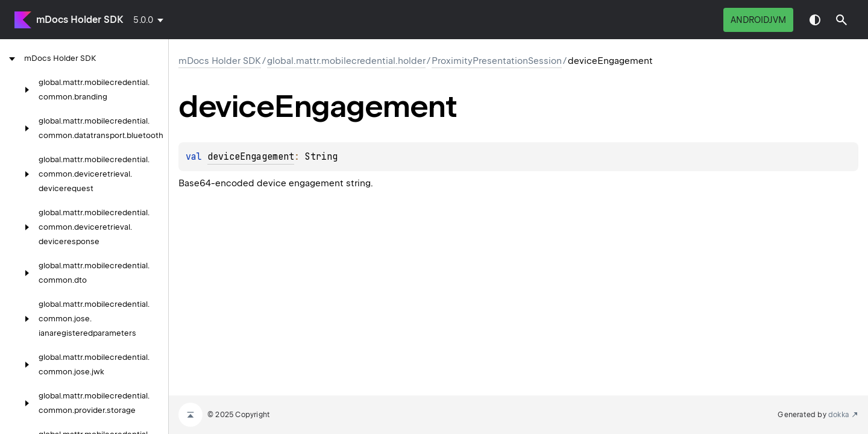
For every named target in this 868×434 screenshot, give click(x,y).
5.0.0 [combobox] (143, 20)
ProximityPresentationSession (497, 61)
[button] (841, 20)
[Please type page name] (841, 20)
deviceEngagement (251, 157)
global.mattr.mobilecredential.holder (346, 61)
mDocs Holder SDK (80, 20)
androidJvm (758, 20)
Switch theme (815, 20)
